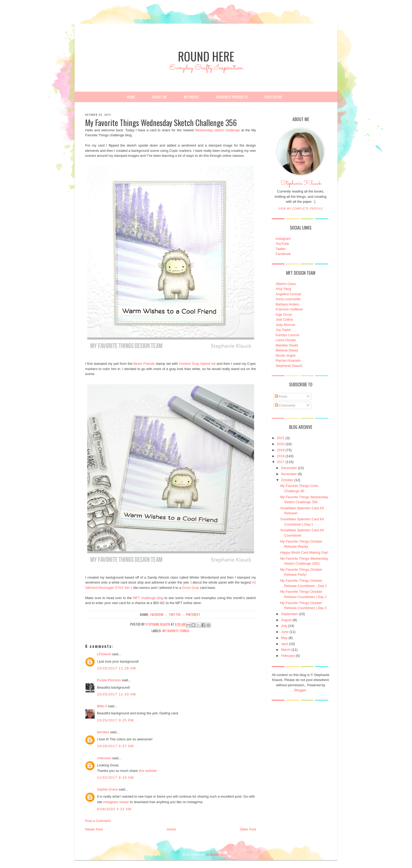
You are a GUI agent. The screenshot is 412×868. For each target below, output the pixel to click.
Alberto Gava (286, 284)
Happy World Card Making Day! (304, 552)
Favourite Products (232, 97)
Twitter (281, 249)
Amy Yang (283, 289)
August (286, 620)
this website (148, 771)
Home (131, 97)
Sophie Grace (107, 789)
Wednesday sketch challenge (217, 130)
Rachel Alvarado (288, 360)
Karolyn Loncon (287, 335)
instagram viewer (116, 802)
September (290, 614)
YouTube (282, 244)
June (285, 632)
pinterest (193, 614)
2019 (281, 450)
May (284, 638)
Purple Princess (109, 680)
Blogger (300, 690)
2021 (281, 438)
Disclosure (273, 97)
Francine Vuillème (289, 309)
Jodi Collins (284, 319)
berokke (103, 732)
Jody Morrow (285, 325)
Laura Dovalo (286, 340)
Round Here (206, 56)
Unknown (104, 758)
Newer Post (94, 829)
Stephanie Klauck (301, 185)
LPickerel (104, 654)
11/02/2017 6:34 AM (115, 778)
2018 (281, 456)
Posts (281, 396)
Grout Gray (190, 588)
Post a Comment (98, 821)
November (289, 474)
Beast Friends (144, 364)
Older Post (248, 829)
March (286, 650)
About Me (159, 97)
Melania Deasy (287, 350)
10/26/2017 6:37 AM (115, 746)
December (289, 468)
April (285, 644)
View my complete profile (301, 209)
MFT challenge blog (148, 598)
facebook (157, 614)
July (284, 626)
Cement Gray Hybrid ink (197, 364)
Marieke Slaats (287, 345)
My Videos (191, 97)
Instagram (283, 239)
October (287, 480)
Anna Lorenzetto (288, 299)
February (288, 656)
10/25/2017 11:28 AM (116, 668)
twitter (175, 614)
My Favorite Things (176, 631)
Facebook (283, 254)
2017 (281, 462)
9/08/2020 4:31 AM (114, 809)
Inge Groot (284, 315)
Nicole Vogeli (285, 355)
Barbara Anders (287, 304)
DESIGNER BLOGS (217, 855)
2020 (281, 444)
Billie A (102, 706)
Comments (285, 405)
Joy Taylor (283, 330)
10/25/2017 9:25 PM (115, 720)
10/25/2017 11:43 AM (116, 694)
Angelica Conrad (288, 294)
